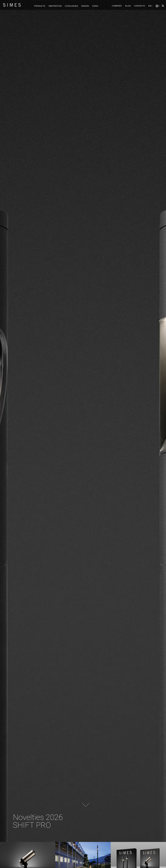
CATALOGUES (71, 6)
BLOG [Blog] (128, 6)
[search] (163, 6)
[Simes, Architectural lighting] (83, 421)
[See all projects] (83, 860)
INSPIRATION (55, 6)
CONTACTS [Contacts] (140, 6)
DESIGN (85, 6)
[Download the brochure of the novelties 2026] (138, 860)
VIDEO (95, 6)
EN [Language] (150, 6)
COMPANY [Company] (117, 6)
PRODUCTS (40, 6)
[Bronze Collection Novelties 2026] (28, 860)
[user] (158, 6)
